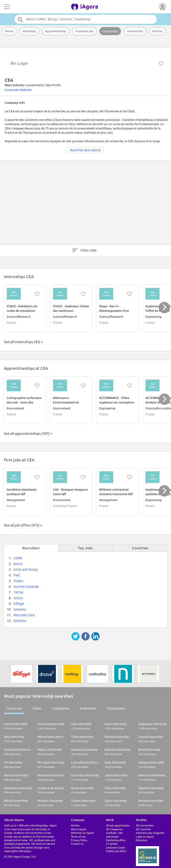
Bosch (18, 564)
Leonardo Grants (116, 847)
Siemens (20, 609)
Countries (14, 708)
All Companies (114, 829)
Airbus (18, 598)
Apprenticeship (56, 31)
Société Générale (26, 587)
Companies (110, 31)
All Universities (145, 825)
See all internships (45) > (23, 342)
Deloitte (20, 621)
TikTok (18, 592)
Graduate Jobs (114, 833)
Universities (135, 31)
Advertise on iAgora (82, 833)
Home (9, 31)
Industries (88, 708)
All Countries (143, 829)
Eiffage (19, 604)
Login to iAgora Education (145, 838)
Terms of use (78, 837)
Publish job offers (116, 851)
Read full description (85, 150)
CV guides (112, 844)
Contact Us (77, 844)
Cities (37, 708)
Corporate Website (18, 90)
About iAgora (79, 829)
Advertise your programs (150, 833)
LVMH (18, 558)
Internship (29, 31)
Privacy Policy (79, 840)
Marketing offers (116, 840)
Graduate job (84, 31)
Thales (18, 581)
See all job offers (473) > (23, 525)
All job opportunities (118, 825)
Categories (61, 708)
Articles (157, 31)
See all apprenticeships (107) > (28, 434)
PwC (17, 575)
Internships (112, 837)
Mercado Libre (24, 615)
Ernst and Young (25, 569)
